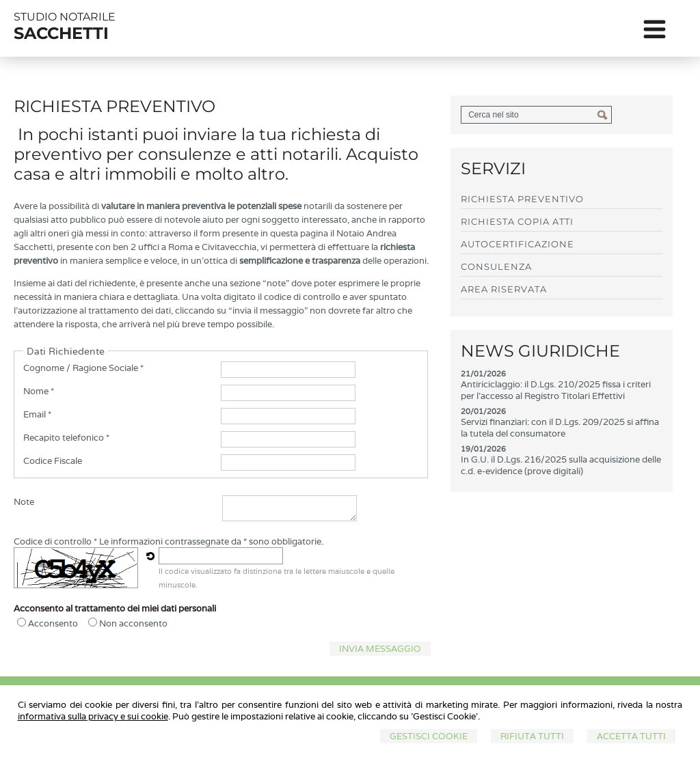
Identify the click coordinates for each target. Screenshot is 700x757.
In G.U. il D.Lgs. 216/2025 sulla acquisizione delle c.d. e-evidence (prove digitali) (561, 465)
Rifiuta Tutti (532, 736)
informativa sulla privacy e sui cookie (93, 716)
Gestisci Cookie (429, 736)
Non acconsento (133, 623)
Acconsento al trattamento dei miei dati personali (115, 608)
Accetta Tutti (631, 736)
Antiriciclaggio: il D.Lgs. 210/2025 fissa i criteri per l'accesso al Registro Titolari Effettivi (556, 390)
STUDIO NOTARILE (65, 17)
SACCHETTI (61, 33)
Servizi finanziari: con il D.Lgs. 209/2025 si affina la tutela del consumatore (560, 428)
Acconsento (53, 623)
